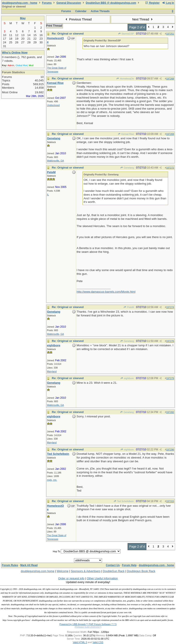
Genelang (127, 168)
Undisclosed (53, 105)
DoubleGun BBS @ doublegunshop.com (111, 3)
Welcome (63, 571)
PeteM (129, 307)
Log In (168, 3)
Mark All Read (29, 565)
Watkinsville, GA (55, 161)
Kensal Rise (126, 134)
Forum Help (129, 565)
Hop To (57, 551)
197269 (170, 134)
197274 (170, 307)
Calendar (81, 11)
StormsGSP (126, 34)
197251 (170, 34)
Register (152, 3)
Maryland (52, 371)
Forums (47, 3)
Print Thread (54, 26)
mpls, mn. (52, 480)
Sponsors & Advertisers (86, 571)
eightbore (127, 378)
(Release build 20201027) (88, 627)
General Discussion (69, 3)
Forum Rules (10, 565)
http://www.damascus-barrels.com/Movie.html (106, 292)
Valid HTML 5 (80, 642)
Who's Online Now (15, 52)
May (23, 18)
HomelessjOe (125, 79)
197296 (170, 450)
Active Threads (100, 11)
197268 (170, 79)
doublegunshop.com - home (20, 3)
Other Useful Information (102, 578)
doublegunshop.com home (37, 571)
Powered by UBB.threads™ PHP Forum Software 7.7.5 (88, 624)
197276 (170, 341)
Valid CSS (98, 642)
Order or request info (71, 578)
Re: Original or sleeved (68, 34)
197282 (170, 412)
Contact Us (113, 565)
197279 (170, 378)
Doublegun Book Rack (141, 571)
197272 (170, 168)
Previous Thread (78, 19)
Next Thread (143, 19)
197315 (170, 501)
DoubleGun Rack (114, 571)
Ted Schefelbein (124, 501)
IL (48, 194)
